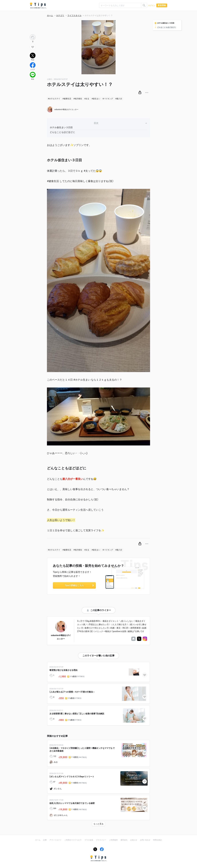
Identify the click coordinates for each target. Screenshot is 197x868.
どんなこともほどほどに (62, 132)
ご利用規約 (113, 840)
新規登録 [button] (162, 5)
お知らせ (134, 840)
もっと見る (98, 824)
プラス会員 (89, 840)
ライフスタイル (74, 15)
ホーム (50, 15)
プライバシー (101, 840)
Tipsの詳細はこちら (79, 585)
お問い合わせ (145, 840)
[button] (140, 93)
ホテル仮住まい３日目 (61, 127)
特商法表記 (157, 840)
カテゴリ (60, 15)
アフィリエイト (56, 840)
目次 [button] (120, 123)
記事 (45, 840)
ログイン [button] (152, 5)
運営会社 (124, 840)
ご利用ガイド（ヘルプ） (73, 840)
